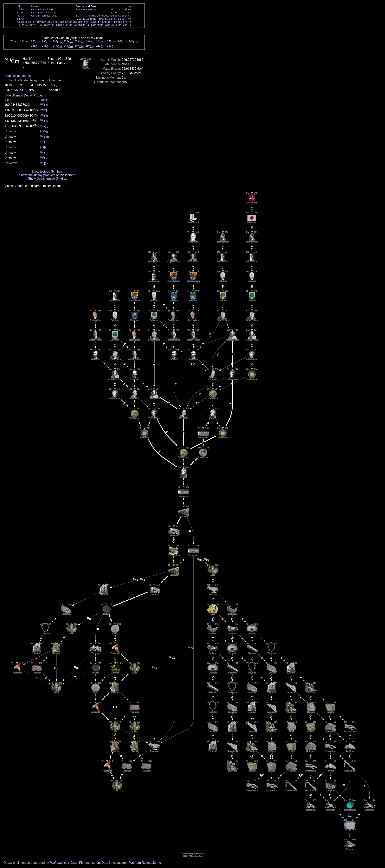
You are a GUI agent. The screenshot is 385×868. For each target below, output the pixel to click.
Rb (19, 19)
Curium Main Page (42, 9)
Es (63, 25)
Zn (109, 16)
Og (129, 25)
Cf (59, 25)
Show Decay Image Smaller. (47, 179)
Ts (126, 25)
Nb (84, 19)
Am (48, 25)
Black (79, 9)
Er (66, 22)
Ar (129, 13)
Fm (66, 25)
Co (98, 16)
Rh (98, 19)
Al (112, 13)
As (119, 16)
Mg (23, 13)
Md (71, 25)
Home (35, 6)
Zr (81, 19)
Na (19, 13)
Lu (77, 22)
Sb (119, 19)
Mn (91, 16)
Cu (105, 16)
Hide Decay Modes (18, 76)
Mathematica (59, 863)
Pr (33, 22)
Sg (87, 25)
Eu (48, 22)
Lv (123, 25)
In (112, 19)
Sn (116, 19)
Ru (95, 19)
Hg (109, 22)
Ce (29, 22)
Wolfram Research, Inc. (146, 863)
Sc (78, 16)
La (26, 22)
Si (116, 13)
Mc (119, 25)
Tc (91, 19)
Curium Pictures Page (44, 13)
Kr (129, 16)
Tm (70, 22)
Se (123, 16)
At (126, 22)
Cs (19, 22)
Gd (52, 22)
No (74, 25)
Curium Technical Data (44, 16)
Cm (52, 25)
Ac (26, 25)
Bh (91, 25)
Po (123, 22)
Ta (84, 22)
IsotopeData (100, 863)
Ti (81, 16)
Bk (56, 25)
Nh (112, 25)
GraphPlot (77, 863)
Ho (63, 22)
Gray (93, 9)
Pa (33, 25)
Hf (80, 22)
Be (22, 9)
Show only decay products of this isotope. (48, 175)
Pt (102, 22)
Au (105, 22)
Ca (23, 16)
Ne (129, 9)
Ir (98, 22)
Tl (112, 22)
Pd (102, 19)
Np (40, 25)
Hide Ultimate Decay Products (25, 95)
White (86, 9)
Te (123, 19)
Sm (44, 22)
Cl (126, 13)
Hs (95, 25)
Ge (116, 16)
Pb (116, 22)
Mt (98, 25)
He (129, 6)
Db (84, 25)
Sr (23, 19)
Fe (95, 16)
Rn (129, 22)
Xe (129, 19)
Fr (19, 25)
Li (19, 9)
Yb (74, 22)
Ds (102, 25)
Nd (36, 22)
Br (126, 16)
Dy (59, 22)
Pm (40, 22)
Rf (80, 25)
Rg (105, 25)
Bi (119, 22)
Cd (109, 19)
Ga (112, 16)
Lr (78, 25)
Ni (102, 16)
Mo (87, 19)
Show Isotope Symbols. (47, 172)
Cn (109, 25)
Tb (56, 22)
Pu (44, 25)
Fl (116, 25)
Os (95, 22)
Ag (105, 19)
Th (29, 25)
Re (91, 22)
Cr (87, 16)
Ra (23, 25)
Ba (22, 22)
